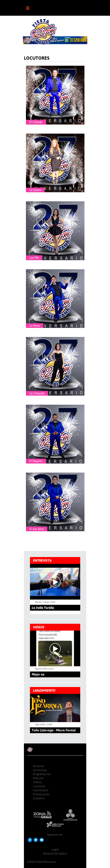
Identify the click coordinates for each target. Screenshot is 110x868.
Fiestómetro (41, 790)
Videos (37, 782)
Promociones (41, 794)
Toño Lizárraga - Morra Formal (54, 730)
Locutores (39, 786)
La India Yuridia (43, 608)
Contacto (39, 798)
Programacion (42, 774)
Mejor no (38, 674)
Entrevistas (40, 770)
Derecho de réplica (55, 853)
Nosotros (39, 766)
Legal (55, 849)
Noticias (38, 778)
